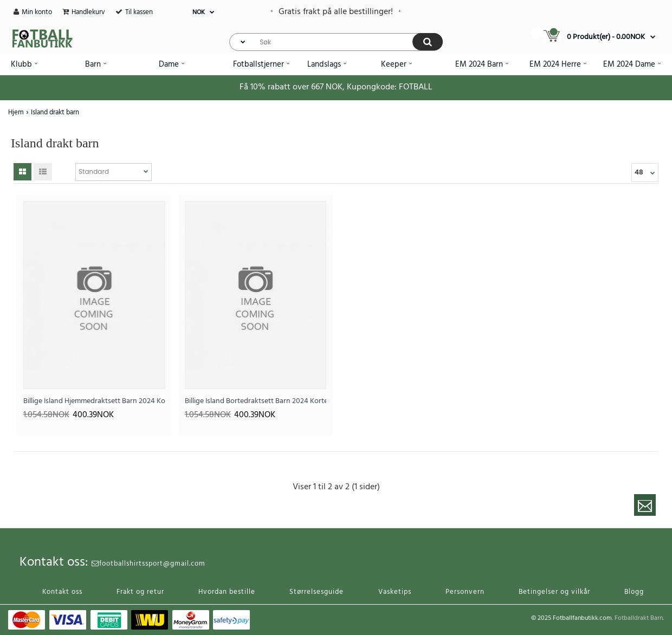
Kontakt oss (62, 592)
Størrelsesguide (316, 592)
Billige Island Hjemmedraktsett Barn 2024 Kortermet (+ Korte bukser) (94, 401)
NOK (199, 12)
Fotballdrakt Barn (639, 618)
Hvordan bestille (227, 592)
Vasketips (395, 592)
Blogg (634, 592)
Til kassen (139, 12)
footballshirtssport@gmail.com (148, 564)
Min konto (37, 12)
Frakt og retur (140, 592)
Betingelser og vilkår (554, 592)
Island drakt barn (55, 112)
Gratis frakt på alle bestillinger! (336, 12)
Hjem (16, 112)
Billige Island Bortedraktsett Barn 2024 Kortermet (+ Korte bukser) (256, 401)
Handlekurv (88, 12)
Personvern (465, 592)
